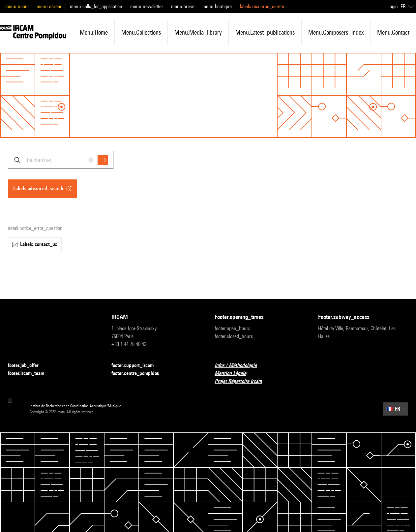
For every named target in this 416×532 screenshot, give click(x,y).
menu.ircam (17, 6)
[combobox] (61, 160)
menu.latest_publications (265, 32)
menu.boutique (217, 6)
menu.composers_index (336, 32)
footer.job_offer (27, 366)
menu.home (94, 32)
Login (393, 6)
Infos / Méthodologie (240, 366)
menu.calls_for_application (96, 6)
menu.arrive (183, 6)
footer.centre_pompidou (139, 374)
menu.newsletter (147, 6)
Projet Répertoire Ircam (242, 381)
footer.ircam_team (30, 374)
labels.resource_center (262, 6)
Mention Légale (234, 374)
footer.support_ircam (136, 366)
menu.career (49, 6)
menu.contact (393, 32)
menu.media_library (198, 32)
